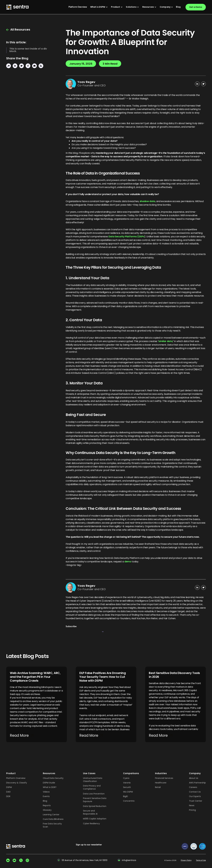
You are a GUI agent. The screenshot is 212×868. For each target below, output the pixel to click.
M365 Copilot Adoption (95, 819)
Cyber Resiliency (91, 823)
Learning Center (51, 815)
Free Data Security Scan (52, 825)
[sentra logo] (16, 847)
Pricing (192, 810)
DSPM (9, 787)
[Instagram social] (27, 860)
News (192, 805)
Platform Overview (16, 778)
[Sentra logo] (18, 7)
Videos (46, 792)
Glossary (47, 810)
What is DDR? (50, 787)
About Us (194, 778)
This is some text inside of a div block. (28, 50)
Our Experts (195, 796)
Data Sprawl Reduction (95, 806)
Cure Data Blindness (53, 819)
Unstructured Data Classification (93, 780)
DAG (8, 792)
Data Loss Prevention (94, 794)
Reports (47, 805)
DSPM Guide (49, 783)
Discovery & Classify (17, 783)
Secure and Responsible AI (90, 812)
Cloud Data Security (53, 778)
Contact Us (195, 792)
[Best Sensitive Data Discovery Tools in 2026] (175, 704)
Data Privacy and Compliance (92, 787)
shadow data (147, 201)
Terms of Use (201, 860)
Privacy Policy (186, 860)
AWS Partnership (197, 783)
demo (128, 562)
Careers (193, 787)
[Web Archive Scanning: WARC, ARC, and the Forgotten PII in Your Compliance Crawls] (37, 704)
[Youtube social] (14, 860)
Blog (45, 801)
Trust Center (196, 801)
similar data (165, 341)
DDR (8, 796)
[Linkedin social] (8, 860)
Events (46, 796)
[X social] (21, 860)
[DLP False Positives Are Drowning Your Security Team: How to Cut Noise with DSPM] (106, 704)
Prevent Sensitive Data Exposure (95, 800)
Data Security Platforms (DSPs (126, 237)
